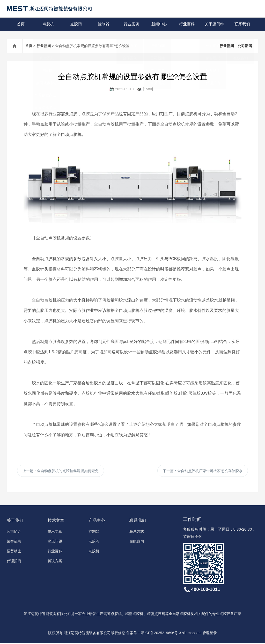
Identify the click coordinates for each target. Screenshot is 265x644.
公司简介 (14, 532)
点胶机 (48, 24)
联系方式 (137, 532)
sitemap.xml (192, 634)
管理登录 (210, 634)
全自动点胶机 (69, 134)
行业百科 (187, 24)
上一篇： (61, 471)
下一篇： (203, 471)
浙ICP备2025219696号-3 (161, 634)
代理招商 (14, 562)
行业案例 (131, 24)
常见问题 (55, 542)
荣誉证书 (14, 542)
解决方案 (55, 562)
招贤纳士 (14, 552)
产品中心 (97, 521)
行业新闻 (44, 46)
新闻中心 (159, 24)
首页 (20, 24)
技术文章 (56, 521)
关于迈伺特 (214, 24)
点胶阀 (76, 24)
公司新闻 (245, 46)
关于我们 (15, 521)
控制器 (104, 24)
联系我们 (242, 24)
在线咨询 (137, 542)
